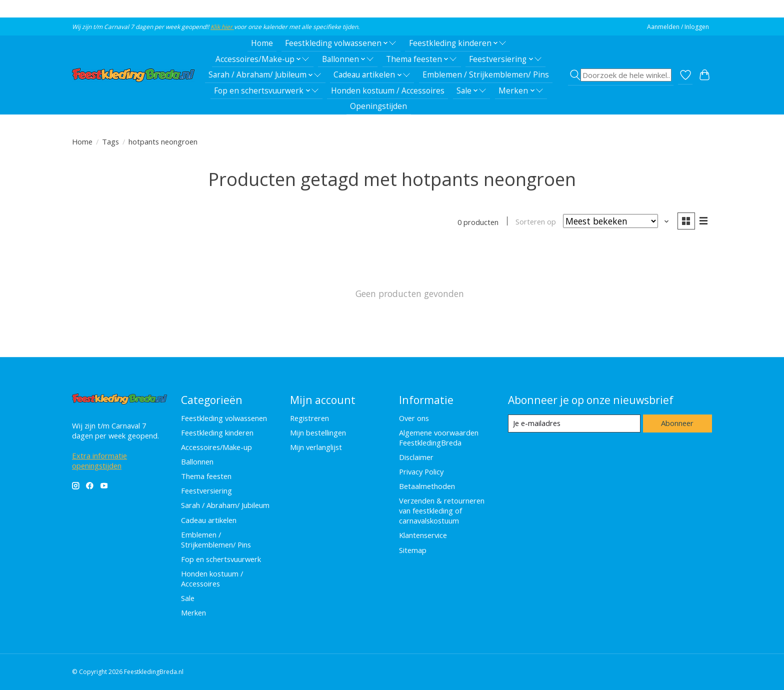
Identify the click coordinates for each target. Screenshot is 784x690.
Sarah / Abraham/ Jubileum (225, 505)
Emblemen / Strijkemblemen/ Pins (486, 75)
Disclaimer (416, 457)
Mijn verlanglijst (316, 447)
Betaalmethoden (427, 486)
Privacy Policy (421, 471)
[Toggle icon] (621, 75)
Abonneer (677, 423)
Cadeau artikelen (209, 520)
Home (262, 43)
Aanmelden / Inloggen (678, 27)
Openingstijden (378, 106)
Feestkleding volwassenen (224, 418)
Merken (193, 612)
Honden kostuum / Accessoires (388, 91)
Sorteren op (536, 221)
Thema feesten (206, 476)
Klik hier (222, 27)
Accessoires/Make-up (216, 447)
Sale (188, 598)
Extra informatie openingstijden (99, 460)
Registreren (309, 418)
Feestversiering (206, 490)
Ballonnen (197, 461)
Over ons (414, 418)
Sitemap (413, 550)
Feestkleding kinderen (217, 432)
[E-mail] (574, 423)
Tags (110, 141)
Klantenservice (423, 535)
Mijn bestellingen (318, 432)
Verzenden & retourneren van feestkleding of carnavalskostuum (442, 510)
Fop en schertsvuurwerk (221, 559)
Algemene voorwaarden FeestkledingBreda (439, 437)
